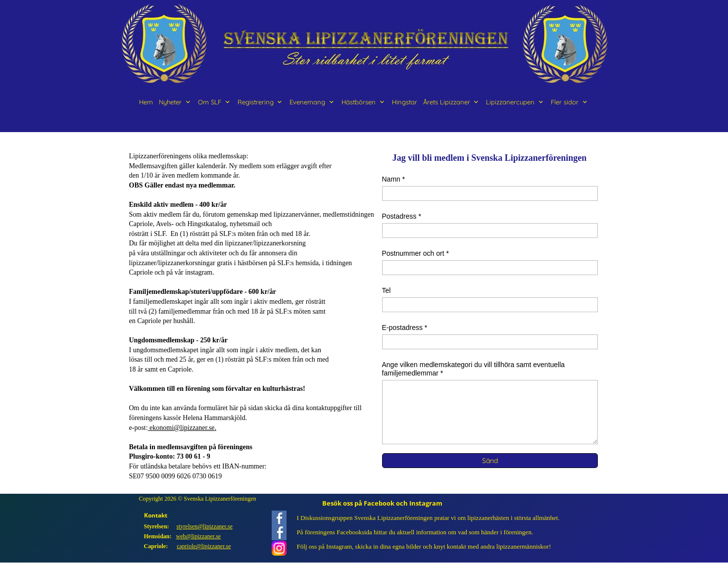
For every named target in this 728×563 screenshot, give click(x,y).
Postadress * (402, 216)
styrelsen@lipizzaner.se (205, 526)
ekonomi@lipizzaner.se (181, 428)
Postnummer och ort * (415, 253)
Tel (387, 290)
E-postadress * (405, 328)
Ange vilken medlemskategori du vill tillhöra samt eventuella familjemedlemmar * (474, 369)
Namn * (394, 179)
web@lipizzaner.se (199, 536)
